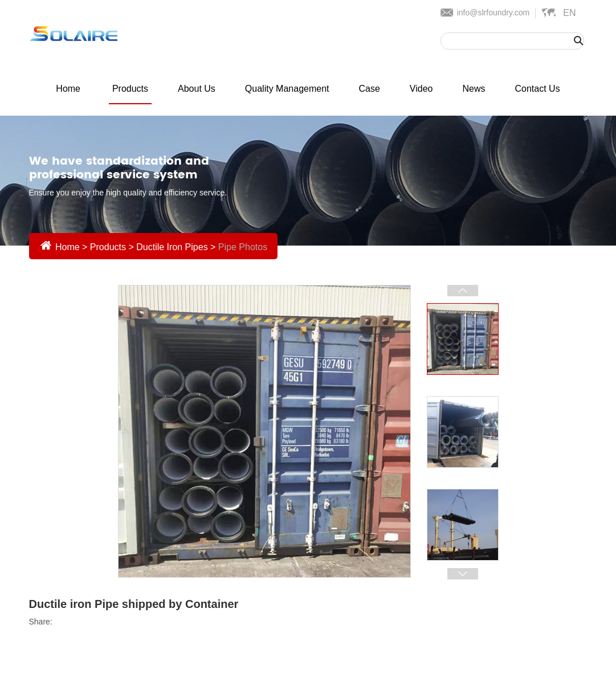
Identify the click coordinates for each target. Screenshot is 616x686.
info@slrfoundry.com (493, 13)
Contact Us (538, 89)
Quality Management (287, 89)
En (569, 13)
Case (370, 89)
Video (421, 89)
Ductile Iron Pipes (172, 247)
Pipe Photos (243, 247)
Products (130, 89)
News (474, 89)
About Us (197, 89)
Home (68, 89)
